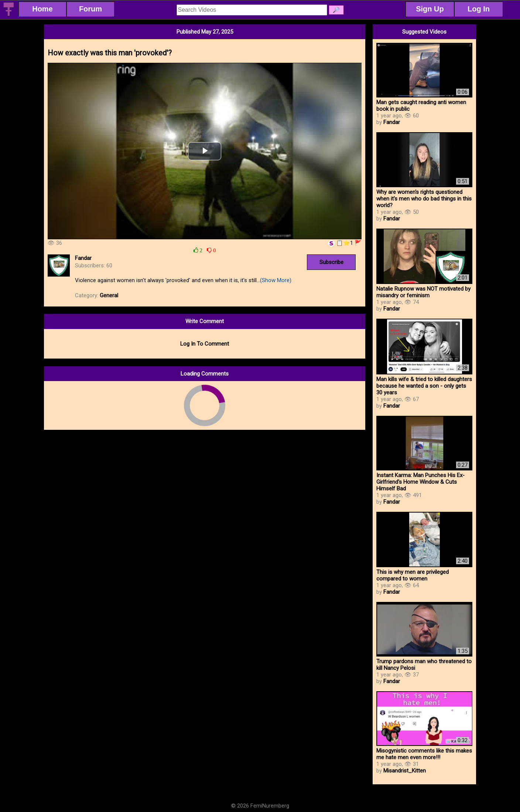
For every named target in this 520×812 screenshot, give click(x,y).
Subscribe (331, 262)
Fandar (83, 258)
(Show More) (276, 280)
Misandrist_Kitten (405, 771)
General (109, 295)
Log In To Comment (205, 344)
